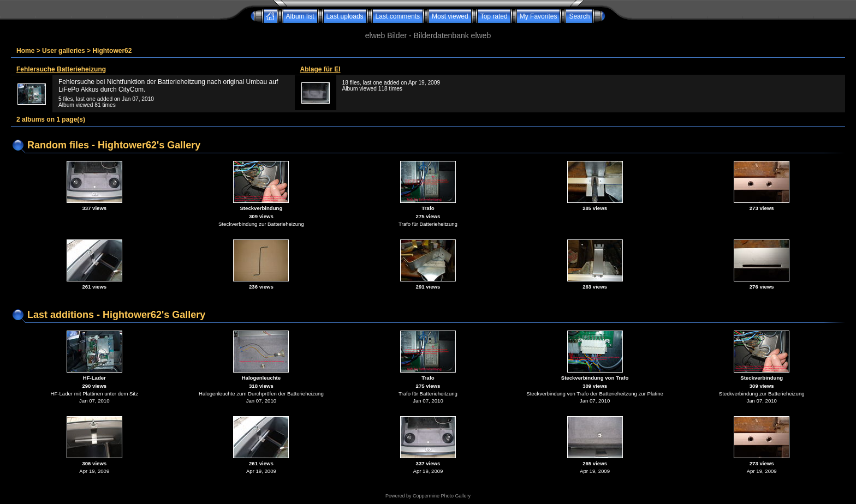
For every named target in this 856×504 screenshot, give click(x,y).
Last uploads (345, 16)
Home (25, 51)
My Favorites (539, 16)
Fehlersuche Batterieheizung (61, 69)
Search (579, 16)
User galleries (64, 51)
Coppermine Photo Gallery (442, 496)
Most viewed (450, 16)
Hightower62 (112, 51)
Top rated (494, 16)
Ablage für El (320, 69)
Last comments (398, 16)
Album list (300, 16)
